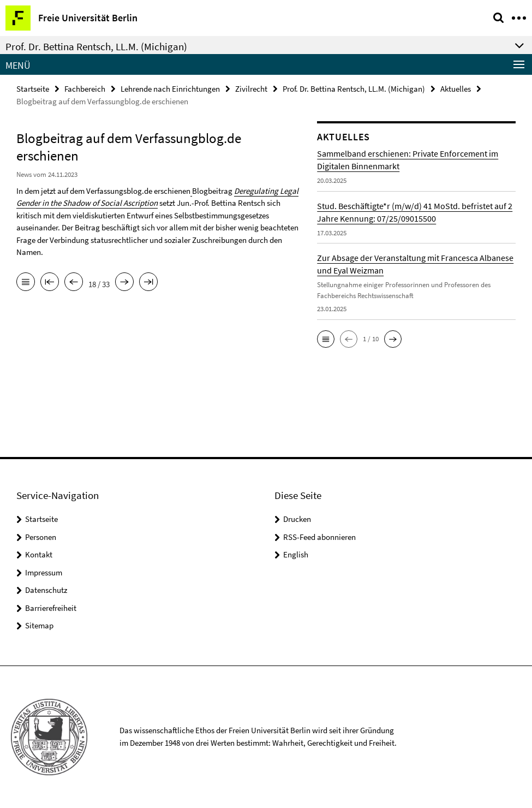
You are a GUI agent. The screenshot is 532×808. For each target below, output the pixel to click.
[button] (326, 339)
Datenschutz (46, 590)
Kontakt (39, 554)
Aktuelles (456, 89)
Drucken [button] (297, 519)
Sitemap (39, 625)
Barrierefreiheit (51, 608)
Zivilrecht (251, 89)
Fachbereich (85, 89)
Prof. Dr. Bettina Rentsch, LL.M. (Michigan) (354, 89)
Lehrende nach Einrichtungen (170, 89)
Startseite (33, 89)
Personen (41, 537)
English (296, 554)
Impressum (44, 572)
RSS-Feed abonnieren (319, 537)
